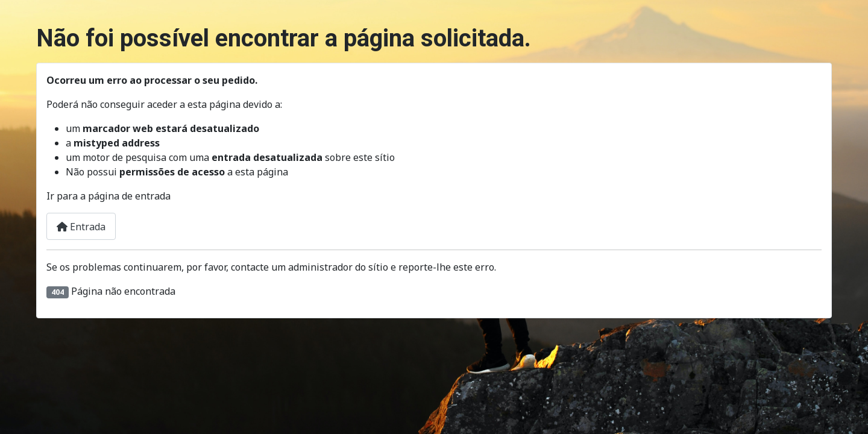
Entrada (81, 227)
